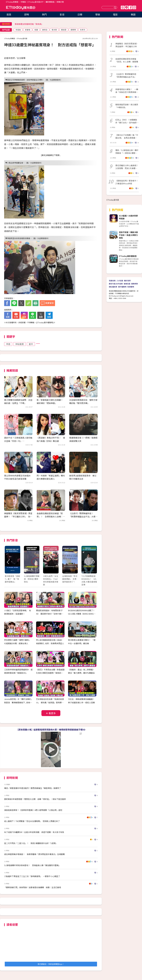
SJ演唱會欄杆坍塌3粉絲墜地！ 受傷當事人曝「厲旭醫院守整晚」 (32, 865)
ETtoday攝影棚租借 (128, 256)
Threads (123, 7)
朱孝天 (83, 30)
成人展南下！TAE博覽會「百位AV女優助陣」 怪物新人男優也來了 (32, 821)
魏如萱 (64, 30)
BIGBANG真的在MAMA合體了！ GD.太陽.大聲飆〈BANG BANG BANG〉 (82, 614)
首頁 (9, 14)
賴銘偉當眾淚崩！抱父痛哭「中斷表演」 (127, 106)
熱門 (44, 14)
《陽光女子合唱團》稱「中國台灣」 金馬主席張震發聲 (127, 136)
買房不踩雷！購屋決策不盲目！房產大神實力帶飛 (128, 235)
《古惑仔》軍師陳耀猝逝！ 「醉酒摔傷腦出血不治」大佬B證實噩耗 (83, 517)
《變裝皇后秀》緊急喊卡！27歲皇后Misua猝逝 (127, 182)
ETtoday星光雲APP (35, 2)
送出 (115, 7)
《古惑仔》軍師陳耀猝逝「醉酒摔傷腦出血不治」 (126, 75)
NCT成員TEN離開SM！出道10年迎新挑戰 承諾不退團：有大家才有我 (34, 832)
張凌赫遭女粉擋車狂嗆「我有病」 (29, 24)
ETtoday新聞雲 (12, 2)
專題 (133, 14)
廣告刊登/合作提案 (116, 284)
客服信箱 (127, 284)
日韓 (80, 14)
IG (134, 7)
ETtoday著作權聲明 (45, 322)
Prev (8, 562)
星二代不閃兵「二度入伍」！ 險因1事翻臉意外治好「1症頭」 (31, 843)
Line (126, 7)
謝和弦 (45, 30)
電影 (115, 14)
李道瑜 (18, 30)
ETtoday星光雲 (21, 8)
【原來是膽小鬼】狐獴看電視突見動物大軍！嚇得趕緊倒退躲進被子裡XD (51, 730)
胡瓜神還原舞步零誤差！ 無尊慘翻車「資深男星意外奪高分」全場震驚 (34, 854)
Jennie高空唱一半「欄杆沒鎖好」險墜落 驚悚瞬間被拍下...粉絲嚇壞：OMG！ (18, 702)
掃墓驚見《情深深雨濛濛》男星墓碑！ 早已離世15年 (127, 45)
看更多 (52, 713)
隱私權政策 (113, 287)
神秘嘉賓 (20, 344)
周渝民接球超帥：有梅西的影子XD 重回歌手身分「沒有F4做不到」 (50, 614)
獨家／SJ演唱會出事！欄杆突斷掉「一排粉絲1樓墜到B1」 (127, 152)
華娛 (98, 14)
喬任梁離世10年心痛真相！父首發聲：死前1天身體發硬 (127, 167)
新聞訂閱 (60, 2)
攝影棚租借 (50, 2)
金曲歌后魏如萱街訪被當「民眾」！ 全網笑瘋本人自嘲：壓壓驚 (51, 517)
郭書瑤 (28, 30)
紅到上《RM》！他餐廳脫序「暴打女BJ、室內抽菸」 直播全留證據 (127, 121)
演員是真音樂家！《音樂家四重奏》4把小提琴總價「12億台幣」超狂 (33, 810)
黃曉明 (73, 30)
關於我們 (127, 281)
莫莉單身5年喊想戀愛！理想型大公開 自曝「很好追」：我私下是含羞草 (35, 799)
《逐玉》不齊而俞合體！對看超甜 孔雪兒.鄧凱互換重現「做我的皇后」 (51, 673)
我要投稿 (112, 281)
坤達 (8, 344)
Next (94, 562)
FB (130, 7)
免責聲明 (131, 287)
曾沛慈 (54, 30)
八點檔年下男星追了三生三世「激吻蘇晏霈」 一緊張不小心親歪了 (32, 876)
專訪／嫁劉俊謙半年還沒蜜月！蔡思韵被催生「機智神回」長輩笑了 (33, 788)
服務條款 (135, 284)
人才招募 (120, 281)
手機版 (23, 2)
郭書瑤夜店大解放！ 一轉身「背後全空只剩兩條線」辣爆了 (127, 91)
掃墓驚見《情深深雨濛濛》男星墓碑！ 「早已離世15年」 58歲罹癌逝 (18, 517)
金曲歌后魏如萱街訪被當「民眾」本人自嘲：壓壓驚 (127, 60)
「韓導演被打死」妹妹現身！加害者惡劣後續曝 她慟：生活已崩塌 (33, 887)
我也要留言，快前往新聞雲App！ (51, 964)
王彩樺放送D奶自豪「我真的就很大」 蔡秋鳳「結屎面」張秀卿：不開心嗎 (50, 702)
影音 (62, 14)
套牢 (31, 344)
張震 (36, 30)
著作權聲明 (122, 287)
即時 (27, 14)
